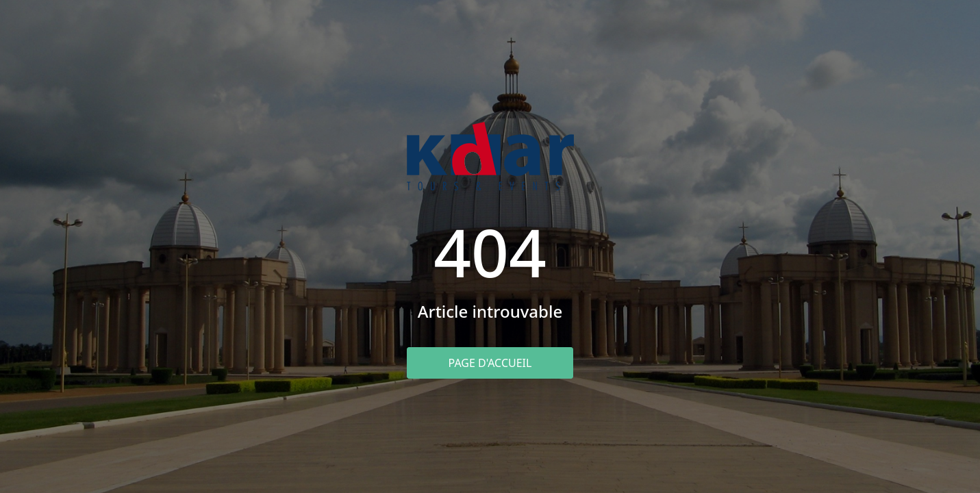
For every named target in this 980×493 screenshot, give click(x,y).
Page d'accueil (490, 363)
